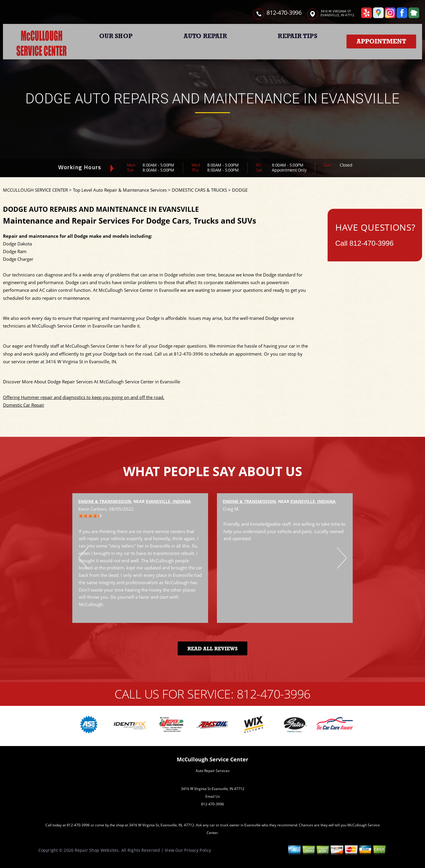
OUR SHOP (116, 36)
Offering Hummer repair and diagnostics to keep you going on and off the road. (84, 397)
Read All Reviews (212, 649)
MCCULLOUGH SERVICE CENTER (35, 190)
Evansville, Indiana (168, 501)
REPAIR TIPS (297, 36)
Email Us (213, 796)
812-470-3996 (284, 13)
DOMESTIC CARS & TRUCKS (199, 190)
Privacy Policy (198, 850)
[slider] (90, 516)
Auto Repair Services (213, 771)
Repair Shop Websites (97, 850)
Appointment (381, 41)
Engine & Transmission (105, 501)
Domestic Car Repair (24, 405)
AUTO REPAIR (205, 36)
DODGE (240, 190)
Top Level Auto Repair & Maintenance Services (120, 190)
